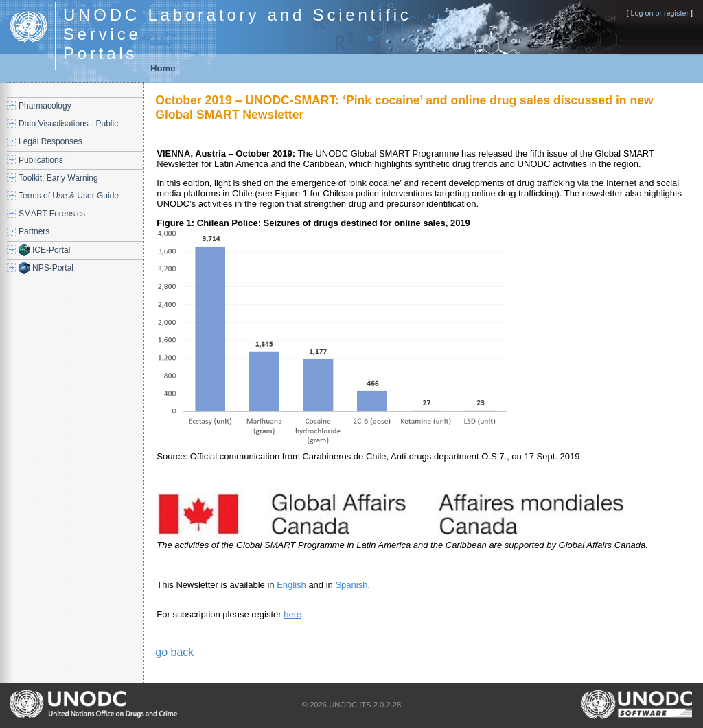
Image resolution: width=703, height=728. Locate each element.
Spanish (351, 585)
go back (174, 652)
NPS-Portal (53, 268)
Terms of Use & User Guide (69, 196)
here (292, 614)
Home (163, 68)
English (291, 585)
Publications (41, 160)
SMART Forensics (52, 214)
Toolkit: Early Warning (58, 178)
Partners (34, 231)
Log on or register (659, 13)
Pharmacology (45, 106)
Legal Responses (50, 141)
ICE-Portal (51, 250)
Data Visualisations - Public (68, 124)
